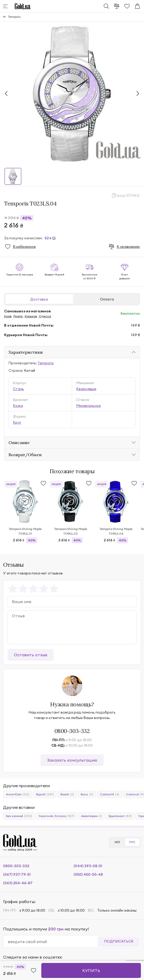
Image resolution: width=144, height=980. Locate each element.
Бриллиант (120, 816)
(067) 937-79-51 (17, 874)
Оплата (107, 299)
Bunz (87, 794)
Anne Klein (18, 794)
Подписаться (119, 941)
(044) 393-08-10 (88, 866)
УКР (117, 842)
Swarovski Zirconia (57, 816)
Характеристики (26, 352)
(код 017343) (128, 195)
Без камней (19, 816)
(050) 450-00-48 (88, 874)
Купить (91, 970)
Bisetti (67, 794)
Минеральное (88, 406)
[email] (53, 942)
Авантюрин (91, 816)
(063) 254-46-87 (18, 883)
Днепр (18, 316)
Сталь (18, 389)
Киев (8, 316)
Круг (17, 422)
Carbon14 (110, 794)
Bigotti (45, 794)
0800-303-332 (72, 731)
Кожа (18, 406)
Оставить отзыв (31, 655)
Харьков (31, 316)
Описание (19, 442)
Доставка (39, 299)
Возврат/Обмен (25, 455)
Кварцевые (86, 389)
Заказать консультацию (72, 760)
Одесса (45, 316)
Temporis (14, 17)
